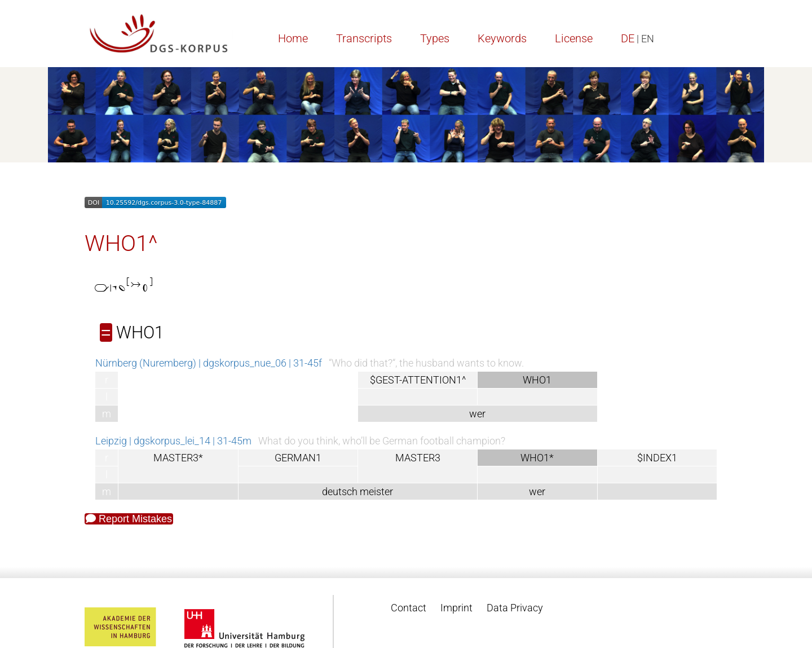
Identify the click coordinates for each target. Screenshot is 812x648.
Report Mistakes (129, 519)
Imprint (456, 608)
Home (293, 38)
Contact (409, 608)
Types (435, 38)
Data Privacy (515, 608)
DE (628, 38)
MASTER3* (178, 458)
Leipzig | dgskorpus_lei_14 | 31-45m (173, 441)
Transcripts (364, 38)
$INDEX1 (657, 458)
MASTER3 (418, 458)
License (574, 38)
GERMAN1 (298, 458)
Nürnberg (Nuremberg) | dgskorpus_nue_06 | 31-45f (209, 363)
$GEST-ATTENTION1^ (418, 380)
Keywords (502, 38)
